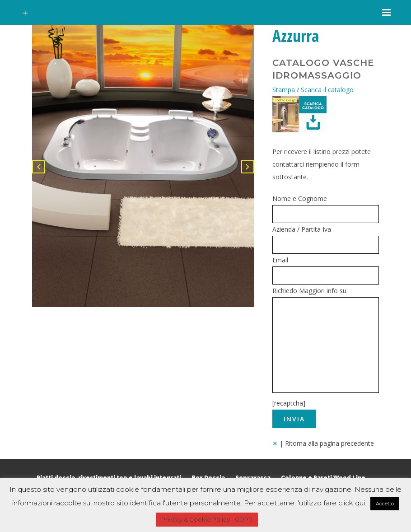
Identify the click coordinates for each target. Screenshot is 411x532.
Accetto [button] (385, 504)
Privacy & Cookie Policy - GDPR (207, 519)
